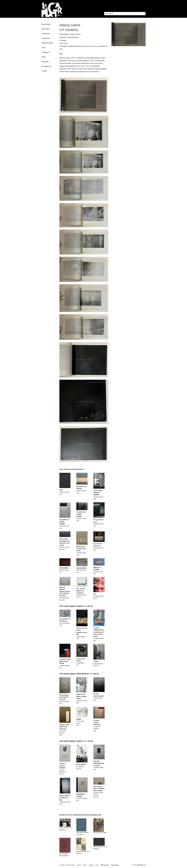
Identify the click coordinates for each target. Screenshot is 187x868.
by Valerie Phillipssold (99, 634)
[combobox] (125, 14)
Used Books (46, 34)
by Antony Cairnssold (64, 492)
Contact (44, 71)
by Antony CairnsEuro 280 (65, 594)
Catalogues (46, 52)
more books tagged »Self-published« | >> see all (79, 674)
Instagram (115, 865)
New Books (46, 29)
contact (91, 865)
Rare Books (46, 38)
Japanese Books (47, 43)
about (85, 865)
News (44, 57)
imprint (79, 865)
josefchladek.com (141, 865)
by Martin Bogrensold (99, 765)
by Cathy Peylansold (64, 699)
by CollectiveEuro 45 (81, 766)
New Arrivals (46, 24)
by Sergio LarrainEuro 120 (98, 664)
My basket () (46, 66)
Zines (44, 48)
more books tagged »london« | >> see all (76, 606)
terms (97, 865)
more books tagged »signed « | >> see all (76, 741)
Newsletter (45, 62)
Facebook (105, 865)
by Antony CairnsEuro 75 (81, 593)
